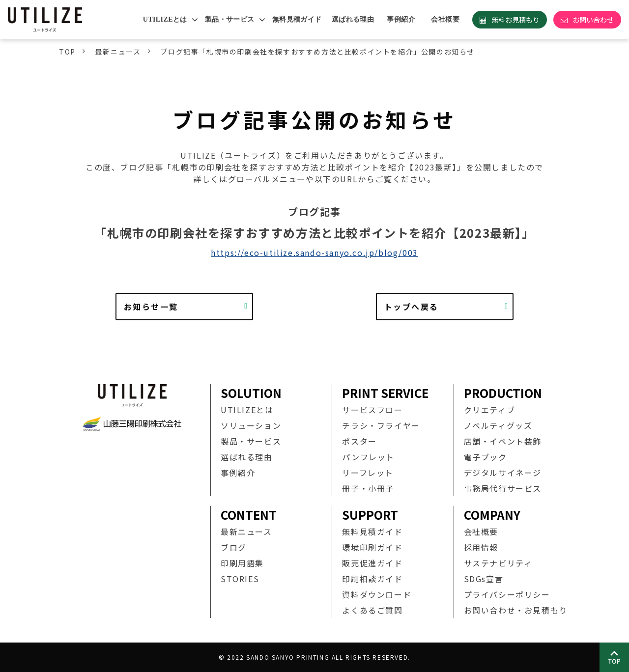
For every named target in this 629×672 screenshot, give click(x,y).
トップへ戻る (411, 307)
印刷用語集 (242, 563)
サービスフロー (372, 410)
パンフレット (368, 457)
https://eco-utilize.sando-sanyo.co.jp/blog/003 (314, 252)
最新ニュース (118, 52)
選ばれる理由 (353, 19)
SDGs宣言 (484, 579)
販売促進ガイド (372, 563)
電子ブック (486, 457)
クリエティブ (490, 410)
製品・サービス (230, 19)
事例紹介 (401, 19)
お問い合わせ (593, 20)
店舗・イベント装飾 (503, 441)
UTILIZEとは (165, 19)
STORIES (240, 579)
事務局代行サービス (503, 488)
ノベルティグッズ (498, 425)
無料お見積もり (515, 20)
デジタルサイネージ (503, 473)
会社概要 (445, 19)
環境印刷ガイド (372, 547)
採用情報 (481, 547)
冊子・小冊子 (368, 488)
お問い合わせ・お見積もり (516, 610)
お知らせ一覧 (151, 307)
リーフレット (368, 473)
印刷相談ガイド (372, 579)
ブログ (234, 547)
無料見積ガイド (297, 19)
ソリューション (251, 425)
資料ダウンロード (377, 594)
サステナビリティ (498, 563)
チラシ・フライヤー (381, 425)
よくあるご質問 (372, 610)
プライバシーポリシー (507, 594)
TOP (67, 52)
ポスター (359, 441)
